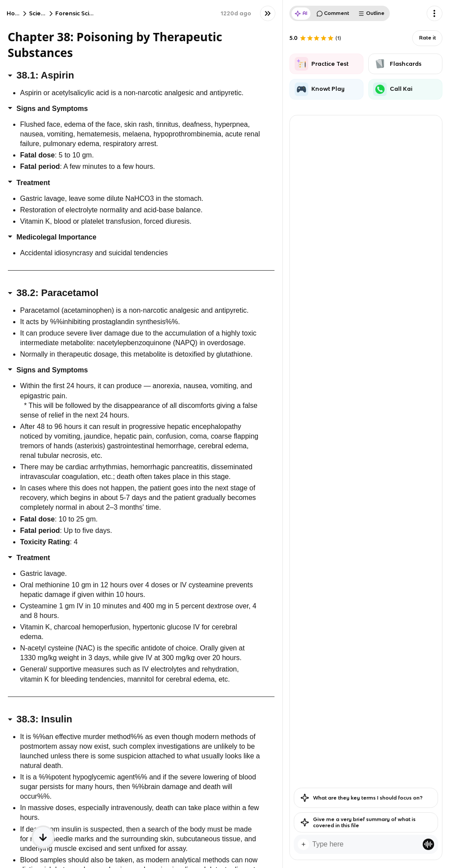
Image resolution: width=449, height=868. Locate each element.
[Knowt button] (268, 13)
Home (15, 13)
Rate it (428, 38)
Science (40, 13)
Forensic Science (80, 13)
